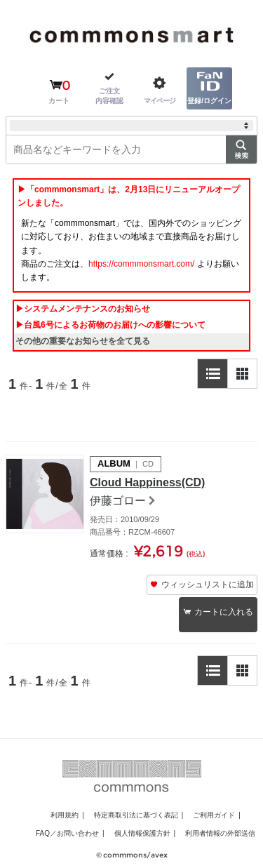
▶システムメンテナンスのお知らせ (83, 309)
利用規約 (65, 815)
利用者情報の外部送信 (220, 833)
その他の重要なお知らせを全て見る (83, 341)
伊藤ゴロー (118, 501)
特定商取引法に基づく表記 (136, 815)
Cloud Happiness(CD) (147, 482)
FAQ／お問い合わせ (67, 833)
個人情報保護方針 (142, 833)
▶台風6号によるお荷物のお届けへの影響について (110, 325)
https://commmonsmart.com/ (141, 264)
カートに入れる (224, 612)
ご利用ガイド (214, 815)
